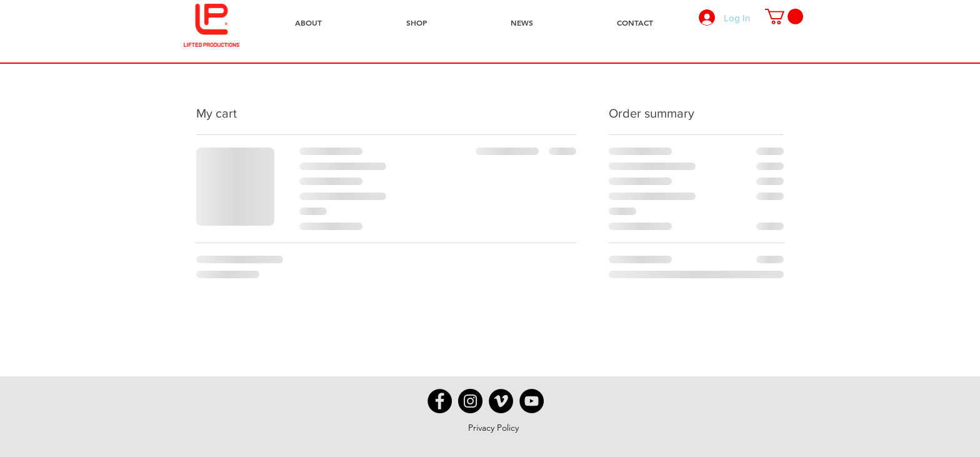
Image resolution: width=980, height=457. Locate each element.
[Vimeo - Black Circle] (501, 401)
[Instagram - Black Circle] (470, 401)
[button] (784, 17)
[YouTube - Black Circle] (532, 401)
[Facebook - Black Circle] (440, 401)
